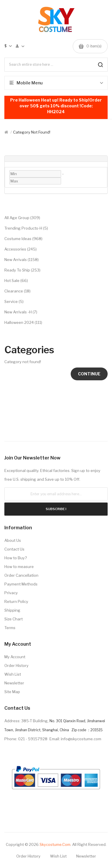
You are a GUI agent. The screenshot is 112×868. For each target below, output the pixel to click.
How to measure (19, 567)
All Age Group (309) (22, 218)
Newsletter (14, 683)
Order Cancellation (21, 575)
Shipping (12, 610)
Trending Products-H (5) (26, 228)
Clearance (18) (17, 291)
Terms (10, 628)
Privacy (11, 593)
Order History (16, 665)
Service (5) (14, 301)
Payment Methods (21, 584)
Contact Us (14, 549)
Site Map (12, 692)
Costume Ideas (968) (23, 239)
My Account (15, 657)
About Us (13, 540)
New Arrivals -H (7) (21, 312)
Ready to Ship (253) (22, 270)
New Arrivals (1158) (22, 260)
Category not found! (32, 132)
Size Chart (14, 619)
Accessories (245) (21, 249)
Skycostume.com (55, 844)
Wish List (13, 674)
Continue (89, 374)
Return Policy (16, 601)
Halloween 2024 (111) (23, 322)
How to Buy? (16, 558)
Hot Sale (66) (16, 281)
